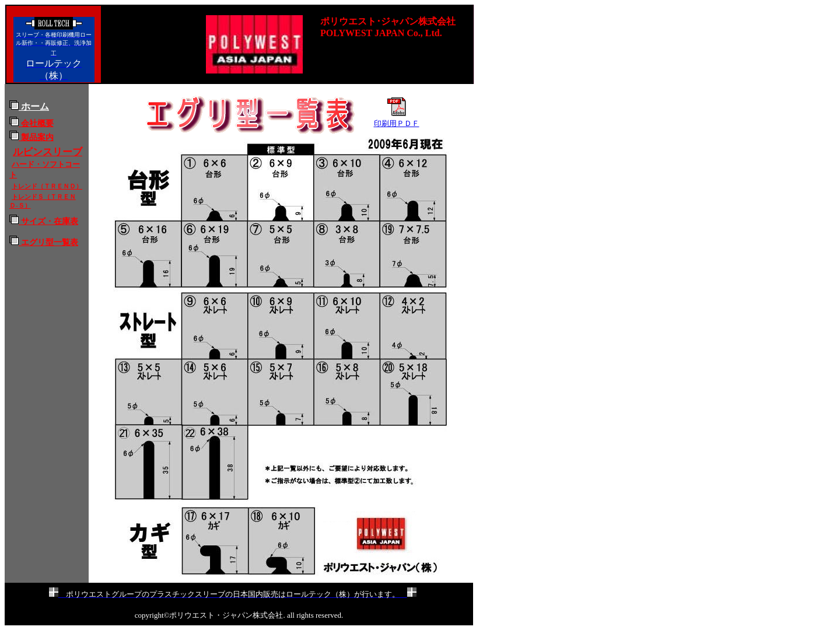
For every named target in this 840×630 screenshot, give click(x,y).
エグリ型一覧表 (48, 242)
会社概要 (32, 123)
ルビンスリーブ (48, 152)
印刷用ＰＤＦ (397, 123)
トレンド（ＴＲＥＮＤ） (47, 186)
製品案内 (32, 137)
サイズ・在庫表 (44, 221)
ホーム (29, 106)
